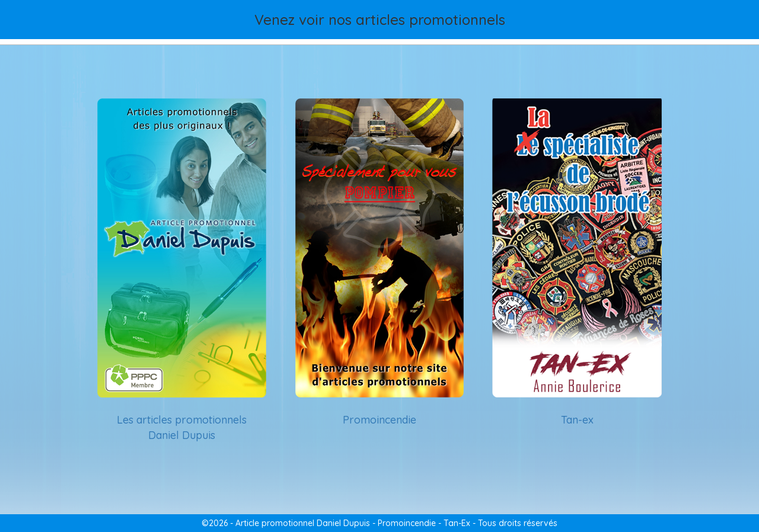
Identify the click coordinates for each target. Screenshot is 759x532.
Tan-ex (577, 420)
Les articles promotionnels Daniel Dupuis (182, 427)
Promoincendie (379, 420)
